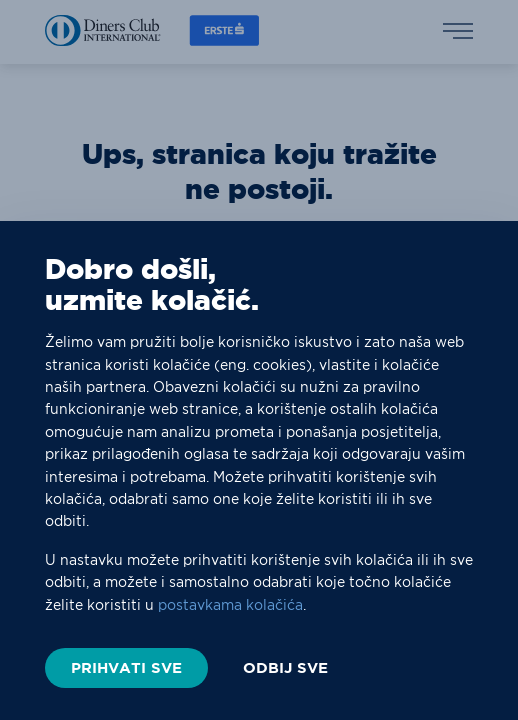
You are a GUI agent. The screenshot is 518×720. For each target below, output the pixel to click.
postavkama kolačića (230, 605)
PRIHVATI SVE (126, 667)
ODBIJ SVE (285, 668)
